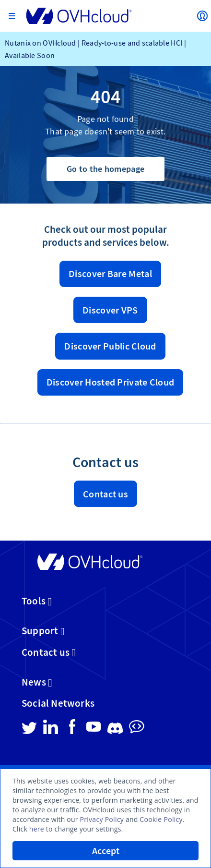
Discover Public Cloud (110, 346)
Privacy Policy (102, 819)
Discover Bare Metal (110, 274)
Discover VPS (110, 310)
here (37, 829)
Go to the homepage (105, 169)
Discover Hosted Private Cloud (111, 382)
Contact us (105, 494)
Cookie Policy (161, 819)
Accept (106, 851)
